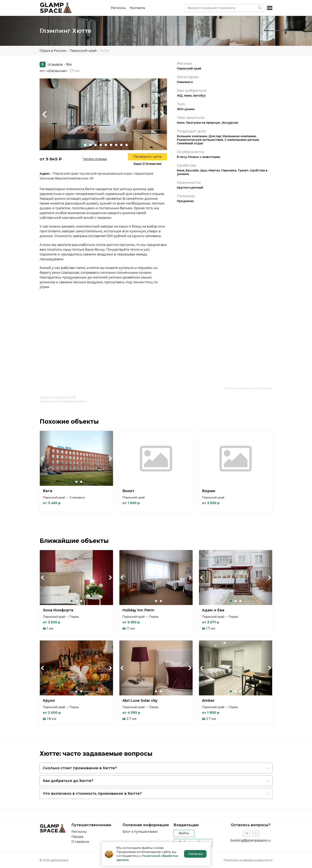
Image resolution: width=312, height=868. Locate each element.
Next (162, 114)
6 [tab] (106, 145)
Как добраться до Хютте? (68, 781)
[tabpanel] (103, 114)
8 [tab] (116, 145)
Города (77, 837)
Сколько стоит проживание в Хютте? (80, 768)
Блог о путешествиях (140, 832)
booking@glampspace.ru (251, 840)
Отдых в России (53, 51)
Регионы (118, 8)
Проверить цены (147, 157)
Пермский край (83, 51)
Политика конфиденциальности (248, 860)
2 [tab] (85, 145)
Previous (45, 114)
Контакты (137, 8)
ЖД (180, 96)
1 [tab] (80, 145)
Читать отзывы (95, 159)
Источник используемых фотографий (248, 388)
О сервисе (80, 842)
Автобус (199, 96)
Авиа (188, 96)
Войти (184, 833)
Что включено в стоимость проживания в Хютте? (92, 794)
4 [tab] (96, 145)
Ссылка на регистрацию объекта (63, 401)
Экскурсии (230, 123)
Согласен (195, 854)
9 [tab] (121, 145)
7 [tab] (111, 145)
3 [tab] (90, 145)
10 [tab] (127, 145)
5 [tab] (101, 145)
